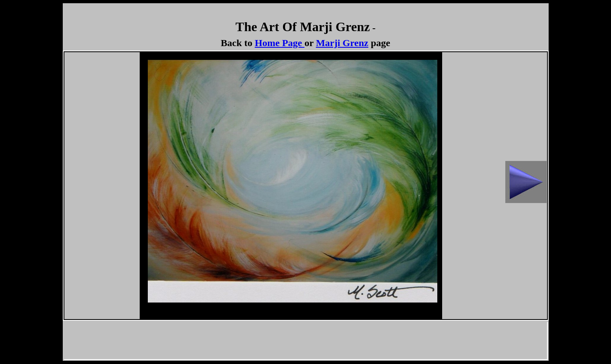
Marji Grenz (342, 43)
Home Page (278, 43)
